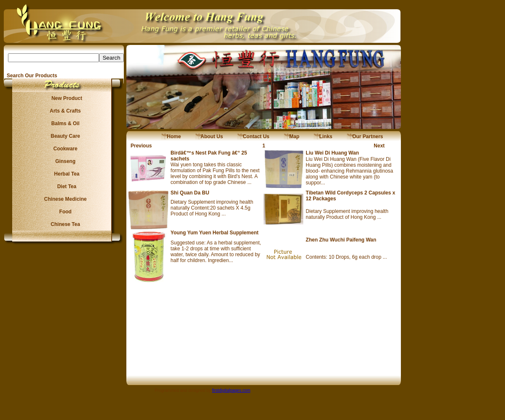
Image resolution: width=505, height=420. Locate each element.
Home (171, 136)
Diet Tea (64, 186)
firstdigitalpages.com (231, 390)
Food (64, 212)
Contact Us (253, 136)
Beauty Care (64, 136)
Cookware (64, 149)
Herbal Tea (64, 174)
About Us (209, 136)
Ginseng (64, 161)
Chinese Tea (64, 224)
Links (323, 136)
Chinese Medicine (64, 199)
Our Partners (365, 136)
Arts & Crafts (64, 111)
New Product (64, 98)
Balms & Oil (64, 123)
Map (292, 136)
